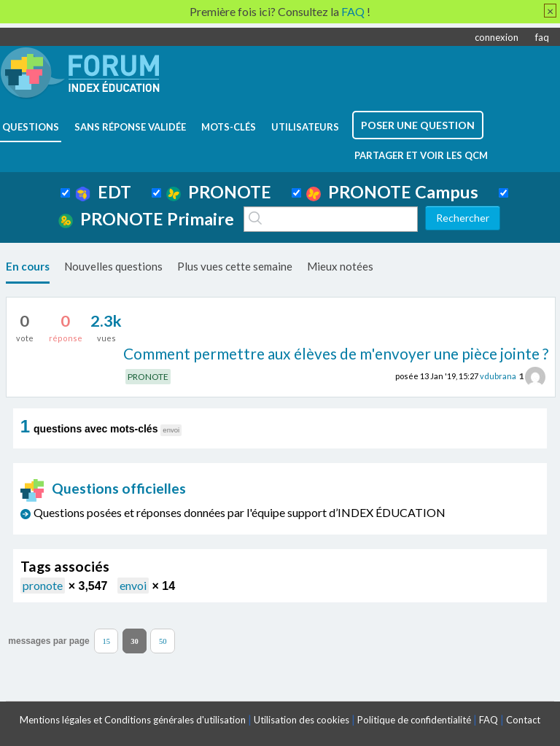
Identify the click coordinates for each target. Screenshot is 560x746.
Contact (523, 720)
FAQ (489, 720)
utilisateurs (305, 127)
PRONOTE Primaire (146, 219)
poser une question (418, 125)
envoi (133, 585)
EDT (103, 192)
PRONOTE (219, 192)
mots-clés (229, 127)
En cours (28, 266)
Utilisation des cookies (302, 720)
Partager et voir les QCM (421, 155)
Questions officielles (104, 488)
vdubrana (498, 376)
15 (106, 641)
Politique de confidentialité (414, 720)
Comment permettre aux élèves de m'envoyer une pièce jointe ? (336, 353)
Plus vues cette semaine (235, 266)
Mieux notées (340, 266)
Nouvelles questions (113, 266)
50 (163, 641)
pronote (43, 585)
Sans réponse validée (130, 127)
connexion (497, 37)
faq (542, 37)
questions (31, 127)
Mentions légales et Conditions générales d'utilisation (133, 720)
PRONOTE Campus (392, 192)
